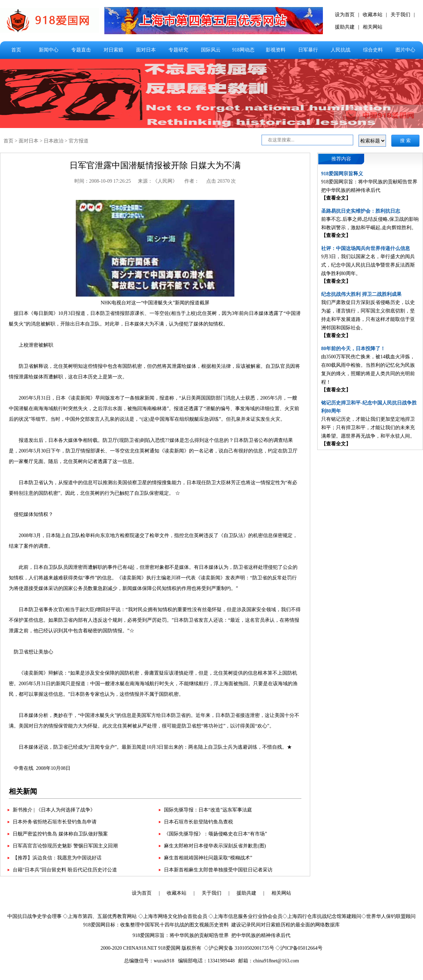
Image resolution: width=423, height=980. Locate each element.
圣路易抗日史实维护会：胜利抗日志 (361, 211)
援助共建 (345, 27)
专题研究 (178, 50)
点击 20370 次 (221, 181)
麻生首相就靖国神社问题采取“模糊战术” (208, 858)
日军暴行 (308, 50)
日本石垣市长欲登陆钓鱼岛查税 (198, 822)
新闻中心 (49, 50)
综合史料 (373, 50)
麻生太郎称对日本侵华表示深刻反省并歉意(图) (215, 846)
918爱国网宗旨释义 (342, 174)
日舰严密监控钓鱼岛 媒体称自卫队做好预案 (60, 834)
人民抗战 (341, 50)
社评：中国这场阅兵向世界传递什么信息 (366, 248)
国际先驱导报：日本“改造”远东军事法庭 (208, 810)
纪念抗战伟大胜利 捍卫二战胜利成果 (361, 294)
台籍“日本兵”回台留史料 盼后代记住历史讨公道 (65, 870)
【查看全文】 (336, 198)
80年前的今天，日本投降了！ (353, 349)
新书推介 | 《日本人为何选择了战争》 (54, 810)
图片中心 (405, 50)
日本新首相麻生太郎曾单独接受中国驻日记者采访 (218, 870)
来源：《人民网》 (158, 181)
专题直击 (81, 50)
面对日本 (146, 50)
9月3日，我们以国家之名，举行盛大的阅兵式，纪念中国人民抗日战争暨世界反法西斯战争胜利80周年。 (368, 265)
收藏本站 (373, 15)
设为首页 (345, 15)
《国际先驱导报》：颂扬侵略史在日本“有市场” (215, 834)
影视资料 (276, 50)
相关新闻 (23, 791)
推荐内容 (341, 159)
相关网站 (373, 27)
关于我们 (400, 15)
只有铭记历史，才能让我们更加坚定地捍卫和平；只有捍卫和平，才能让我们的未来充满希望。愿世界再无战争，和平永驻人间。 (368, 428)
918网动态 (243, 50)
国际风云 (211, 50)
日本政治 (54, 141)
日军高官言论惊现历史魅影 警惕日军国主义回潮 (65, 846)
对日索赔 (114, 50)
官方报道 (79, 141)
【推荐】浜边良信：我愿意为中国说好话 (57, 858)
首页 (16, 50)
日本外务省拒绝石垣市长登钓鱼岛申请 (55, 822)
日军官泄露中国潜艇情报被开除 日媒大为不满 (155, 165)
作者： (192, 181)
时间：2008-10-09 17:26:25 (103, 181)
